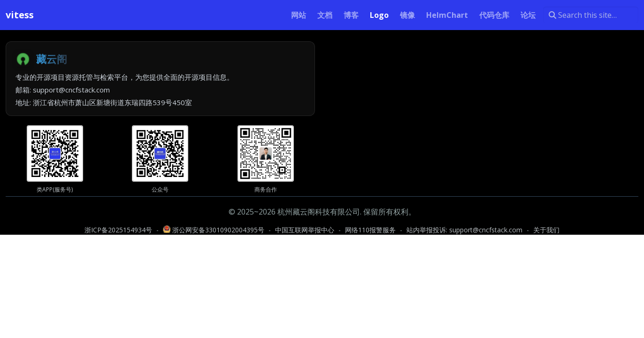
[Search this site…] (591, 15)
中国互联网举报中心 (305, 230)
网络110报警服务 (370, 230)
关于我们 (546, 230)
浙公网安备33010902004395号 (215, 230)
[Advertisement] (484, 107)
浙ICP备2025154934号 (118, 230)
